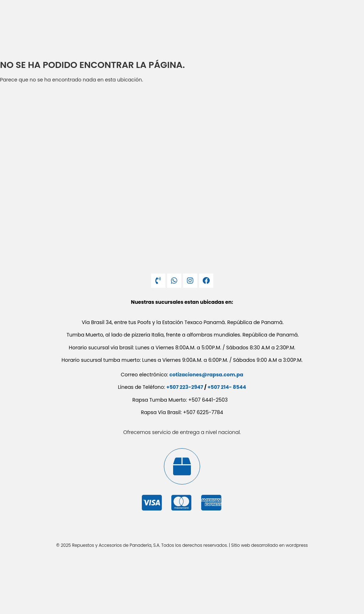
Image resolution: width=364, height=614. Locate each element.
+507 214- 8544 (227, 387)
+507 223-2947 (185, 387)
